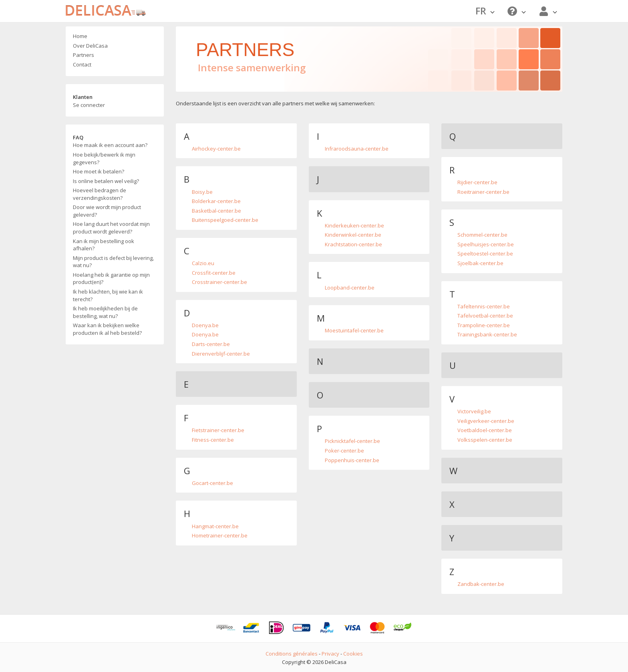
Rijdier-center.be (477, 182)
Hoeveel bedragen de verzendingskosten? (100, 194)
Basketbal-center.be (216, 211)
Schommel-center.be (482, 235)
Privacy (330, 654)
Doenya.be (205, 325)
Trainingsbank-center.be (487, 334)
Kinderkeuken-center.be (354, 225)
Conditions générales (292, 654)
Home (80, 36)
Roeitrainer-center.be (483, 192)
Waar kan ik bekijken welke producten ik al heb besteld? (107, 329)
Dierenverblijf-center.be (221, 354)
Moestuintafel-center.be (354, 330)
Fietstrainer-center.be (218, 430)
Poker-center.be (344, 451)
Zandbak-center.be (481, 584)
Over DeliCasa (90, 46)
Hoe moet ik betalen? (99, 171)
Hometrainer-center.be (220, 535)
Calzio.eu (203, 263)
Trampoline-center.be (484, 325)
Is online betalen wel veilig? (106, 181)
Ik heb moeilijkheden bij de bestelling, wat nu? (105, 312)
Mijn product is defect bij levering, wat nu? (113, 262)
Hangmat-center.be (215, 526)
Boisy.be (202, 192)
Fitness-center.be (213, 440)
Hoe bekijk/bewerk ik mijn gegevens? (104, 158)
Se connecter (89, 105)
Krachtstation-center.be (353, 244)
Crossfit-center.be (214, 273)
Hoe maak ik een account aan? (110, 145)
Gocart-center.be (212, 483)
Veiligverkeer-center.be (486, 421)
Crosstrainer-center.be (219, 282)
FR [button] (485, 11)
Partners (84, 55)
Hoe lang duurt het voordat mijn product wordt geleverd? (111, 228)
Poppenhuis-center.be (352, 460)
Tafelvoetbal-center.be (485, 316)
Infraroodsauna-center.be (357, 149)
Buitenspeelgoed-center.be (225, 220)
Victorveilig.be (474, 411)
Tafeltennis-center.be (484, 306)
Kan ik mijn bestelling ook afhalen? (104, 245)
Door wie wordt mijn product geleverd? (107, 211)
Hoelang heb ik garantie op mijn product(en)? (111, 279)
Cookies (353, 654)
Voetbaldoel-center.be (485, 430)
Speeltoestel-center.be (485, 254)
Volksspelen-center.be (485, 440)
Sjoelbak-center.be (480, 263)
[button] (515, 11)
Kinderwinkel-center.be (353, 235)
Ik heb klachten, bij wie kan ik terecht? (108, 295)
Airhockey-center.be (216, 149)
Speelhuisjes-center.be (486, 244)
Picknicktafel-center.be (352, 441)
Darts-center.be (211, 344)
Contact (82, 64)
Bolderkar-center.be (216, 201)
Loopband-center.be (350, 288)
